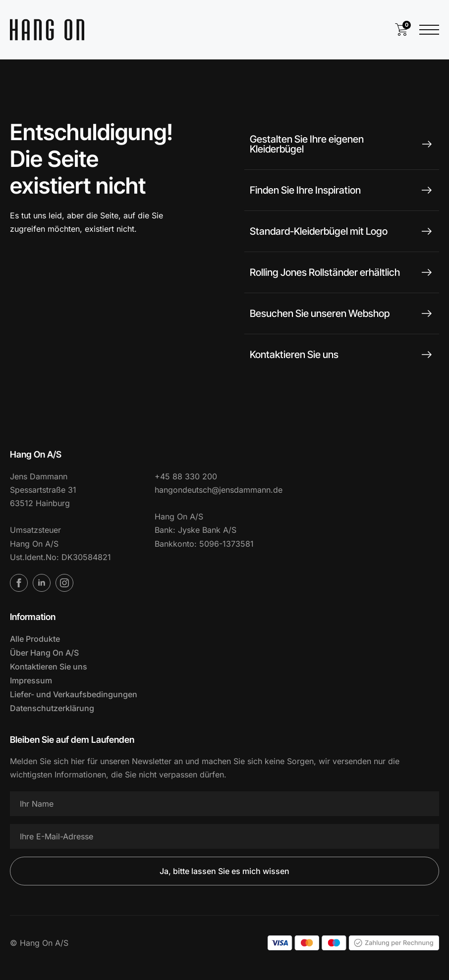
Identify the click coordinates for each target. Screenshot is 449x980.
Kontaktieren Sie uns (49, 667)
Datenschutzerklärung (52, 708)
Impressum (31, 680)
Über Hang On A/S (44, 653)
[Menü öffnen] (429, 30)
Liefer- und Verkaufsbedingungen (74, 694)
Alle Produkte (35, 639)
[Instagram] (64, 583)
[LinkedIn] (42, 583)
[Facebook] (19, 583)
